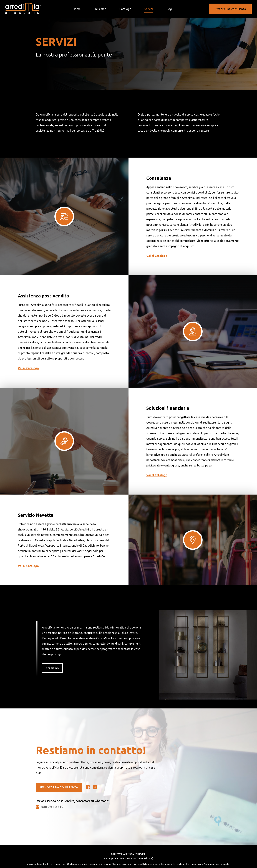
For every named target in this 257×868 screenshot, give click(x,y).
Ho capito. (225, 864)
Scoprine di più (211, 864)
